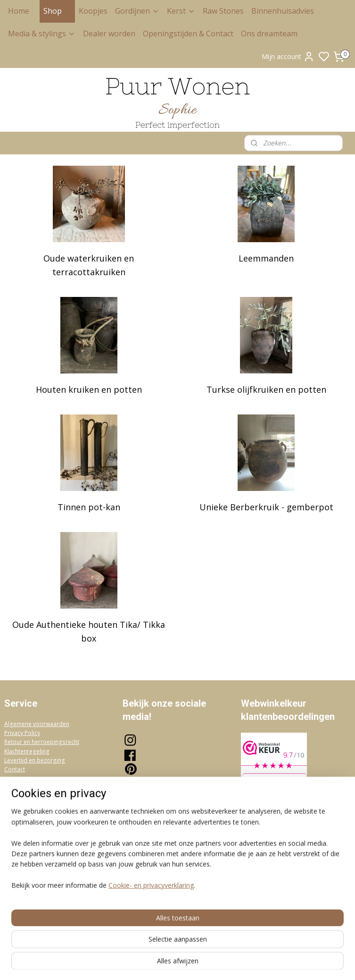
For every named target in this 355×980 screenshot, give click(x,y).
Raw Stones (223, 11)
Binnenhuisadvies (283, 11)
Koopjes (93, 11)
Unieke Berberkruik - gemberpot (266, 507)
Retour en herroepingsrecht (42, 742)
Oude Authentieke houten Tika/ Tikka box (89, 631)
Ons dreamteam (269, 34)
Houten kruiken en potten (89, 389)
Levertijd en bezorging (35, 760)
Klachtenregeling (27, 751)
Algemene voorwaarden (37, 724)
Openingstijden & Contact (188, 34)
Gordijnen (137, 11)
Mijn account (288, 57)
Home (19, 11)
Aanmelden (147, 865)
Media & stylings (42, 34)
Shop (57, 11)
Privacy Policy (22, 733)
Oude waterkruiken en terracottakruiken (89, 265)
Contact (15, 769)
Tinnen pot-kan (89, 507)
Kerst (181, 11)
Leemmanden (266, 258)
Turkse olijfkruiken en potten (266, 389)
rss (237, 963)
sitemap (218, 963)
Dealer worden (109, 34)
